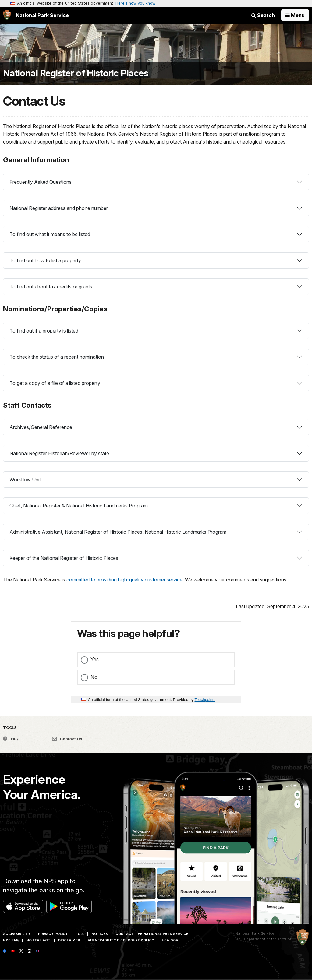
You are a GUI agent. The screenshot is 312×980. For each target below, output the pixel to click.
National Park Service (255, 933)
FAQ (11, 739)
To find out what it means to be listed (50, 234)
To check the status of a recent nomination (57, 357)
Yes (95, 659)
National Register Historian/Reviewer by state (59, 453)
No (94, 677)
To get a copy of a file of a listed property (55, 383)
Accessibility (17, 934)
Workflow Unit (25, 480)
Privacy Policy (53, 934)
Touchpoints (205, 700)
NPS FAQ (11, 940)
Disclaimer (69, 940)
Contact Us (67, 739)
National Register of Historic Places (76, 73)
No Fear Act (38, 940)
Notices (100, 934)
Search (263, 15)
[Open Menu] (295, 15)
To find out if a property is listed (44, 331)
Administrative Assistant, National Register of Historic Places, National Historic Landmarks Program (118, 532)
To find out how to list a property (45, 260)
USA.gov (170, 940)
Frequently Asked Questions (41, 182)
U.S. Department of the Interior (263, 939)
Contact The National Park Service (152, 934)
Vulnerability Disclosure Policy (121, 940)
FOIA (80, 934)
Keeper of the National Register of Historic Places (64, 558)
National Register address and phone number (59, 208)
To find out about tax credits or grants (51, 287)
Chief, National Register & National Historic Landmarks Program (79, 506)
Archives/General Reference (41, 427)
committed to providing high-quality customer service (124, 580)
